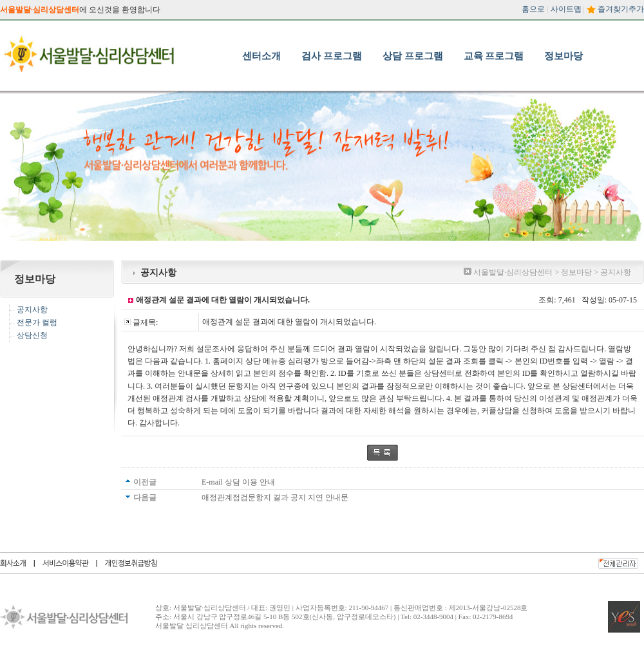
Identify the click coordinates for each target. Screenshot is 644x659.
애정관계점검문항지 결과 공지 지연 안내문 (275, 497)
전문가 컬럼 (37, 322)
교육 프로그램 (494, 56)
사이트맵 (566, 9)
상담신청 (32, 335)
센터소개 (261, 56)
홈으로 (533, 9)
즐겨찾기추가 (621, 9)
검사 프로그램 (332, 56)
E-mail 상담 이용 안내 (238, 482)
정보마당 (563, 56)
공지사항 (32, 310)
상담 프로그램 (413, 56)
